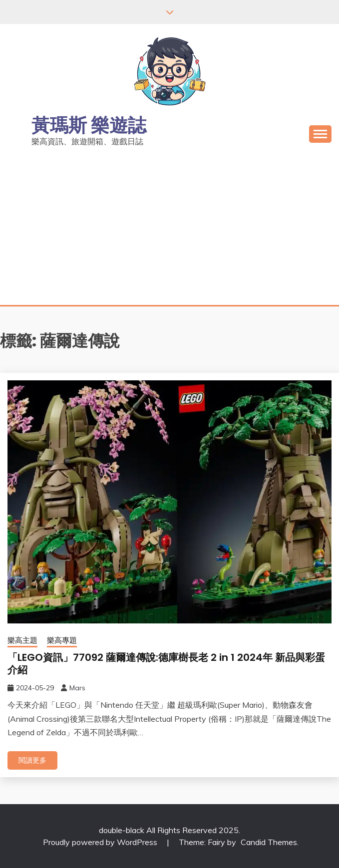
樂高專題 (62, 640)
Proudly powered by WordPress (101, 842)
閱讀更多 (32, 760)
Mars (77, 688)
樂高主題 (22, 640)
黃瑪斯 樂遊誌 (89, 125)
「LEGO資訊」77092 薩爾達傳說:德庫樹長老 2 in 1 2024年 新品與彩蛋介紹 (166, 664)
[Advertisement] (169, 230)
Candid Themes (269, 842)
